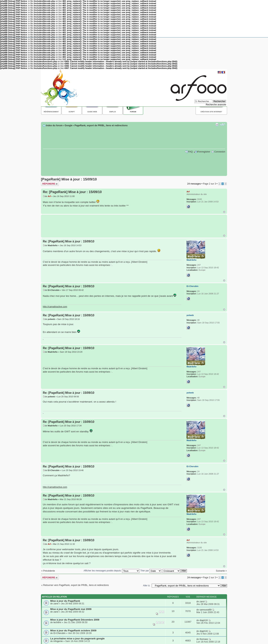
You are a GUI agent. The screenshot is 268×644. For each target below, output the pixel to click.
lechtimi (57, 622)
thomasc (204, 639)
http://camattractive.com (55, 307)
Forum (133, 112)
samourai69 (205, 610)
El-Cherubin (54, 290)
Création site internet (211, 112)
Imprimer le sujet (217, 125)
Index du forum (54, 125)
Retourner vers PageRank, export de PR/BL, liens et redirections (76, 585)
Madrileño (53, 245)
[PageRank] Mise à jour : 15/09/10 (69, 179)
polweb (51, 319)
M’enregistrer (203, 152)
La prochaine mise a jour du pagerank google (77, 639)
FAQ (190, 152)
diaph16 (204, 620)
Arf (49, 196)
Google (68, 125)
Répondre (50, 184)
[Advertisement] (109, 118)
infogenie (58, 641)
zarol (56, 604)
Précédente (49, 571)
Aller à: (146, 586)
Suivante (220, 571)
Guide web (92, 112)
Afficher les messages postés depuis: (111, 571)
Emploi (113, 112)
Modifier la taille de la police (222, 125)
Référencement (51, 112)
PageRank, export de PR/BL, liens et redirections (101, 125)
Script (72, 112)
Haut (224, 212)
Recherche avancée (216, 105)
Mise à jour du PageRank (65, 601)
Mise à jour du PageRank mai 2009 (71, 609)
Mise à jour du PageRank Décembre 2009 (75, 620)
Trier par (151, 571)
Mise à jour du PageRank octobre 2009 (73, 631)
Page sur (209, 184)
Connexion (220, 152)
